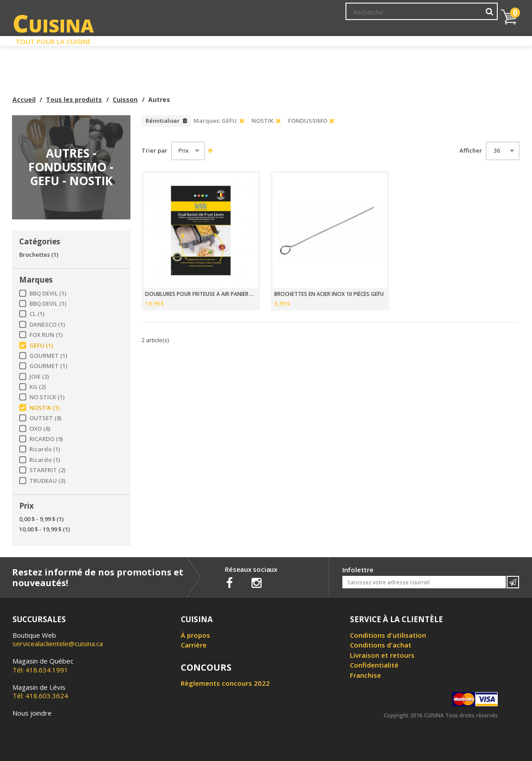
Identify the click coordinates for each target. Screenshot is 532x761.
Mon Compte (363, 16)
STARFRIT (47, 470)
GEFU (41, 346)
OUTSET (45, 418)
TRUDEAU (47, 481)
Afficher (471, 151)
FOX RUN (46, 335)
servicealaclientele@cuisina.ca (58, 644)
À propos (195, 635)
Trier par (154, 151)
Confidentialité (374, 665)
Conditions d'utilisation (388, 635)
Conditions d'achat (381, 645)
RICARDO (46, 439)
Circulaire (330, 39)
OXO (40, 429)
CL (37, 314)
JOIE (39, 377)
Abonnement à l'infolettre (298, 16)
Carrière (194, 645)
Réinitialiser (163, 121)
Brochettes (39, 255)
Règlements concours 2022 (225, 683)
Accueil (24, 99)
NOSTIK (45, 408)
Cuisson (125, 99)
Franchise (365, 675)
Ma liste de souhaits (419, 16)
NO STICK (47, 397)
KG (38, 387)
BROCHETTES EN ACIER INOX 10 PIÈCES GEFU (329, 294)
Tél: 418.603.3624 (40, 692)
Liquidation (265, 39)
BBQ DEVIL (48, 293)
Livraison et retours (382, 655)
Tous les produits (74, 99)
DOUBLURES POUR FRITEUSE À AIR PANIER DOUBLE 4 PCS (201, 294)
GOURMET (48, 356)
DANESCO (47, 325)
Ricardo (45, 449)
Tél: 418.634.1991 (43, 665)
